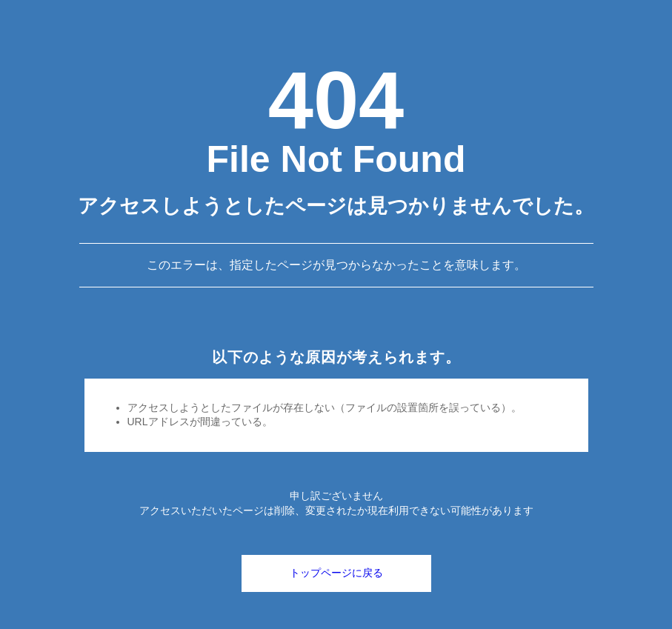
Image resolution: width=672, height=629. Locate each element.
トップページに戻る (336, 573)
